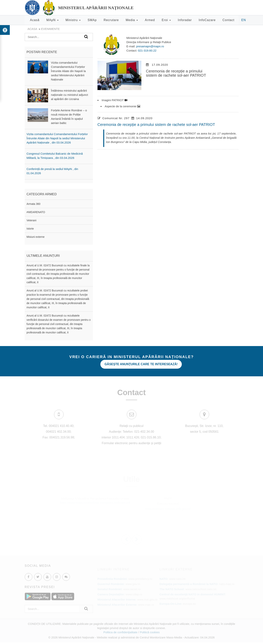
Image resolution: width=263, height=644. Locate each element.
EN (244, 20)
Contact (229, 20)
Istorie (30, 229)
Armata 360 (34, 204)
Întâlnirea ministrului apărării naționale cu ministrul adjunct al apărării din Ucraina (69, 95)
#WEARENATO (36, 212)
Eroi (166, 20)
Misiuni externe (36, 237)
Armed (150, 20)
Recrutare (111, 20)
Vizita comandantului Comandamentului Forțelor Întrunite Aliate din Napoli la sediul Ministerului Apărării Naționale (68, 71)
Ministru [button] (73, 20)
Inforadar (185, 20)
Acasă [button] (35, 20)
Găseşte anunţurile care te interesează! (141, 364)
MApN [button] (52, 20)
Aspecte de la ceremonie (122, 106)
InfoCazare (207, 20)
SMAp (92, 20)
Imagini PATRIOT (115, 100)
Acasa (32, 29)
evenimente (50, 29)
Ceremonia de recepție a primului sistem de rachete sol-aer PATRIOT (156, 125)
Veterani (32, 220)
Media (132, 20)
